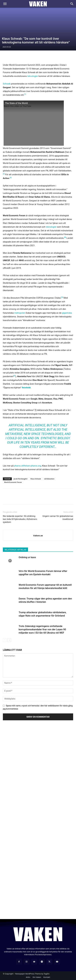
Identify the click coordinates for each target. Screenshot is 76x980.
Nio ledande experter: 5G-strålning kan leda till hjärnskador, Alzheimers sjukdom (20, 519)
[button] (5, 4)
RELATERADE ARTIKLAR (15, 550)
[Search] (72, 4)
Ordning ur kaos (27, 557)
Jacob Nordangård (21, 479)
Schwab (7, 84)
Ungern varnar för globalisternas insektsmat (58, 518)
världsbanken (49, 479)
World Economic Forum (13, 482)
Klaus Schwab (36, 479)
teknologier (32, 76)
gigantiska (67, 313)
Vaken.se (38, 535)
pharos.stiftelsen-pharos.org (28, 466)
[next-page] (9, 640)
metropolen (20, 313)
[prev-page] (5, 640)
